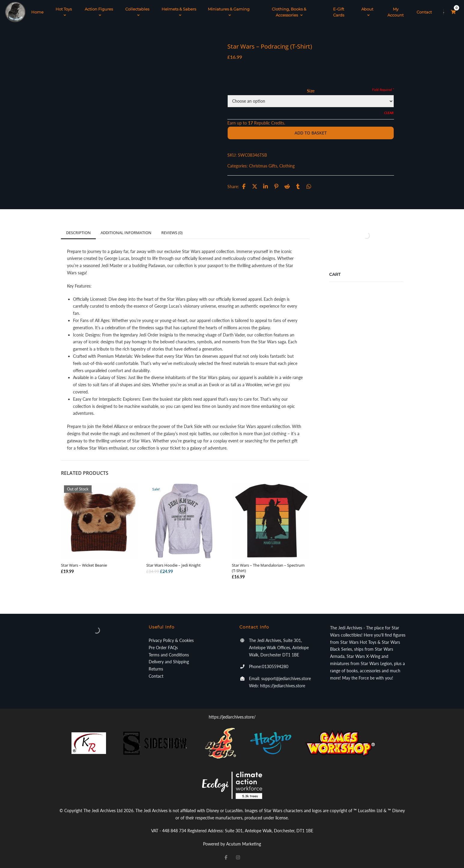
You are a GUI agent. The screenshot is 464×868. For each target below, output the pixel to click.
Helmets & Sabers (179, 12)
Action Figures (99, 12)
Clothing (287, 166)
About (367, 12)
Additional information (126, 233)
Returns (156, 669)
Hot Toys (64, 12)
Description (78, 233)
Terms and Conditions (169, 655)
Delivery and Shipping (169, 662)
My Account (396, 12)
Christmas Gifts (263, 166)
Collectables (137, 12)
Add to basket (311, 133)
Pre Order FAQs (163, 648)
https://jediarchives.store (283, 686)
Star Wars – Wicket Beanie (84, 565)
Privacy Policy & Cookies (171, 640)
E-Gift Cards (339, 12)
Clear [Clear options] (389, 113)
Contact (424, 12)
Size (311, 91)
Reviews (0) (172, 233)
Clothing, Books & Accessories (289, 12)
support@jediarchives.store (286, 678)
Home (37, 12)
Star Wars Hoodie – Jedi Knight (173, 565)
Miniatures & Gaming (229, 12)
